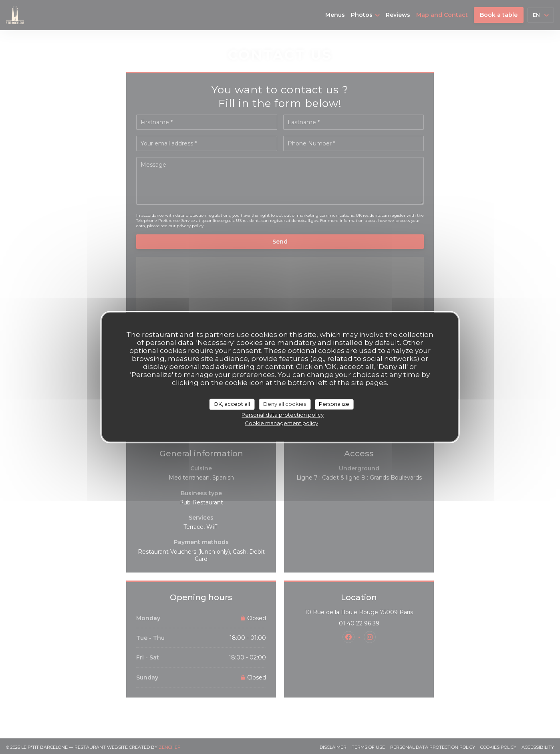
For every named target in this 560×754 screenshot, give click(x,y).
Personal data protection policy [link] (283, 415)
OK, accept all (232, 404)
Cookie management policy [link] (281, 423)
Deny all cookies (285, 404)
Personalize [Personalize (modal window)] (334, 404)
